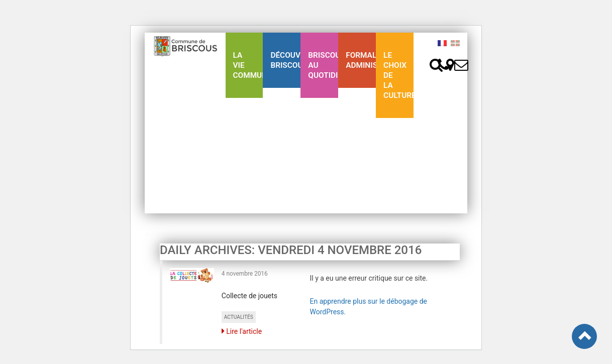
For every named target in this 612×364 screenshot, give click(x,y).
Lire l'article (242, 331)
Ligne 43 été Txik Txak (244, 166)
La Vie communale (248, 65)
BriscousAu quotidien (323, 65)
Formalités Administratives (361, 60)
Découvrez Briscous (285, 60)
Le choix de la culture (398, 75)
